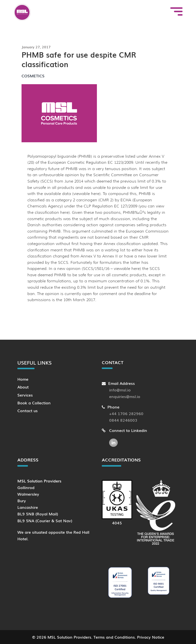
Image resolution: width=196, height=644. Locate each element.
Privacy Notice (151, 637)
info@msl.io (120, 390)
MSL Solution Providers (69, 637)
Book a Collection (34, 403)
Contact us (28, 410)
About (23, 387)
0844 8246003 (123, 420)
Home (23, 379)
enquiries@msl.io (125, 396)
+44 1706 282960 (126, 413)
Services (25, 395)
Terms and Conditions (114, 637)
